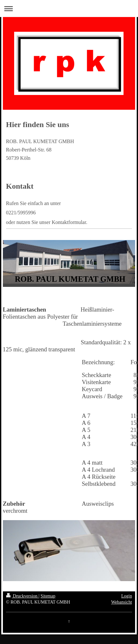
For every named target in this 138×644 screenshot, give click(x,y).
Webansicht (121, 602)
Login (127, 596)
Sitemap (48, 596)
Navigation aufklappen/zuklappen (69, 9)
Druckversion (22, 596)
